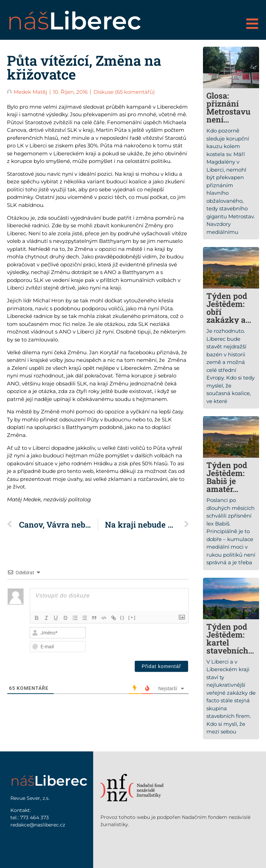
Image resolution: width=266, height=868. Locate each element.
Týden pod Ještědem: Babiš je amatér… (227, 477)
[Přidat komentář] (161, 666)
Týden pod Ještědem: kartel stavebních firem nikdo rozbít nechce (229, 650)
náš (74, 21)
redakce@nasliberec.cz (38, 825)
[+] (133, 617)
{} (123, 617)
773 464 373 (34, 817)
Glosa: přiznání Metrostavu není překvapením (228, 115)
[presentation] (141, 639)
